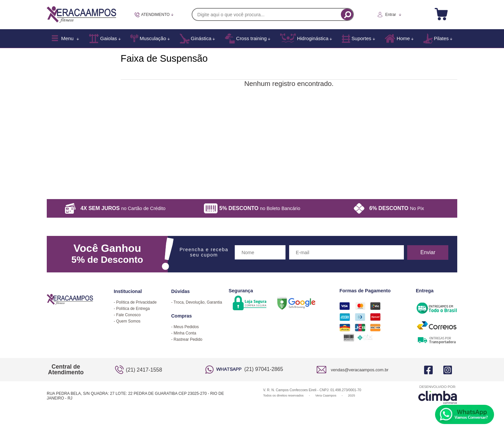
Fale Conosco (128, 315)
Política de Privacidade (136, 302)
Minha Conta (185, 333)
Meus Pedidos (186, 327)
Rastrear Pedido (188, 339)
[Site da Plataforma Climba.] (438, 394)
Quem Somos (128, 321)
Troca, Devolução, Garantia (198, 302)
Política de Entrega (133, 309)
